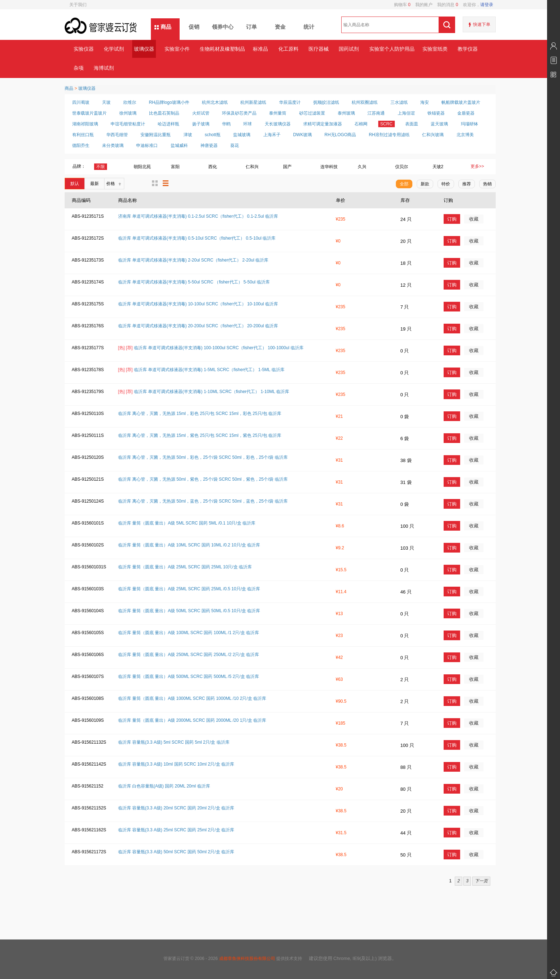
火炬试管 (201, 113)
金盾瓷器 (466, 113)
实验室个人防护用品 (392, 49)
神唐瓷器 (209, 146)
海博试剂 (104, 68)
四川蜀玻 (81, 102)
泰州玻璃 (346, 113)
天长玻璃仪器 (278, 124)
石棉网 (361, 124)
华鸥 (226, 124)
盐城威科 (179, 146)
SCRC (387, 124)
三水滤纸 (399, 102)
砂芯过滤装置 (312, 113)
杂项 (79, 68)
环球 (247, 124)
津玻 (188, 135)
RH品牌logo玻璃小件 (169, 102)
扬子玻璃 (201, 124)
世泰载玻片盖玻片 (89, 113)
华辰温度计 (290, 102)
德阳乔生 (81, 146)
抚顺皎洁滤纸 (326, 102)
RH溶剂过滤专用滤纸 (389, 135)
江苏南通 (376, 113)
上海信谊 (406, 113)
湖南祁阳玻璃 (85, 124)
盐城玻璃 (242, 135)
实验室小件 (177, 49)
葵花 (235, 146)
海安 (425, 102)
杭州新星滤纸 (253, 102)
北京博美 (465, 135)
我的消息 (445, 5)
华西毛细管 (117, 135)
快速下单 (482, 24)
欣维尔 (130, 102)
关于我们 (78, 5)
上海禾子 (272, 135)
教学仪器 (468, 49)
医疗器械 (319, 49)
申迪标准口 (147, 146)
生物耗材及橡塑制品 (222, 49)
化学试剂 (114, 49)
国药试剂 (349, 49)
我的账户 (422, 5)
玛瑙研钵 (469, 124)
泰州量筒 (278, 113)
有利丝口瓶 (83, 135)
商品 (166, 27)
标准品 (260, 49)
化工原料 (288, 49)
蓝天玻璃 (439, 124)
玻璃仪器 (144, 49)
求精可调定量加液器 (323, 124)
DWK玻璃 (302, 135)
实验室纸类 (435, 49)
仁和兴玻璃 (433, 135)
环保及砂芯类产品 (239, 113)
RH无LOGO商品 (340, 135)
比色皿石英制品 (164, 113)
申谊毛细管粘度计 (128, 124)
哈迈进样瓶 (168, 124)
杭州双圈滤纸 (365, 102)
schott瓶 (213, 135)
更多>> (477, 166)
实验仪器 (84, 49)
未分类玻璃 (113, 146)
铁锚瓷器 (436, 113)
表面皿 (412, 124)
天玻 (106, 102)
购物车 (402, 5)
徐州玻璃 (128, 113)
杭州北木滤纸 (215, 102)
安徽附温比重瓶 (156, 135)
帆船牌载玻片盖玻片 (461, 102)
